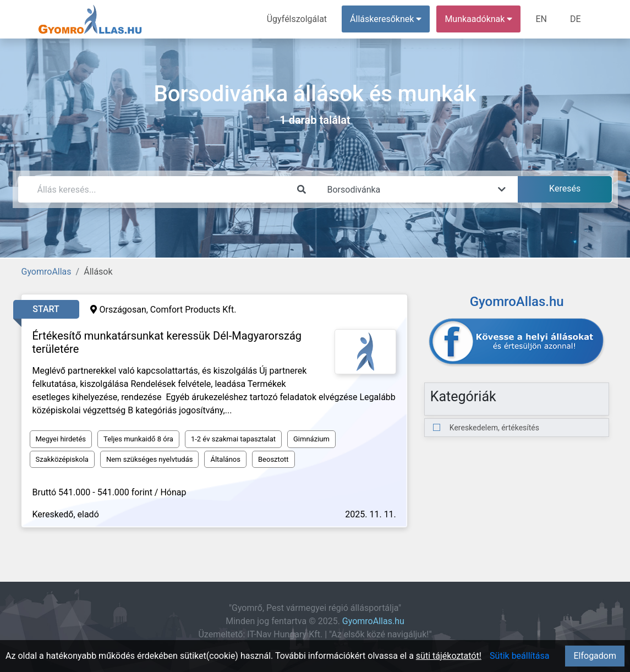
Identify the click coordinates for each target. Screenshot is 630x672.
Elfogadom (595, 656)
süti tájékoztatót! (449, 656)
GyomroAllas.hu (373, 621)
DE (576, 19)
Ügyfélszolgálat (297, 19)
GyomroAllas (46, 272)
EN (541, 19)
